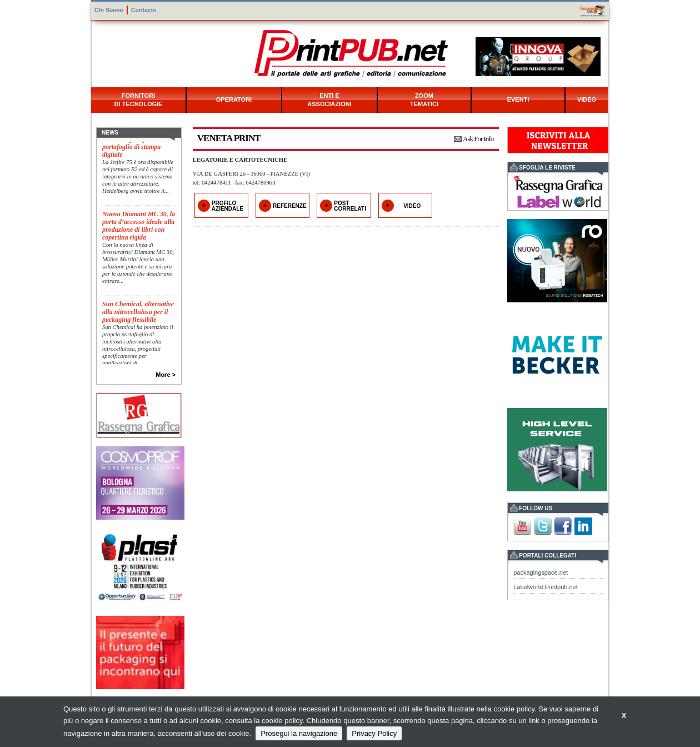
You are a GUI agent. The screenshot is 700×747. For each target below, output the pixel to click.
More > (166, 375)
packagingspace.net (541, 572)
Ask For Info (478, 139)
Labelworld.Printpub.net (546, 587)
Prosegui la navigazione (299, 733)
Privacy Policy (374, 733)
